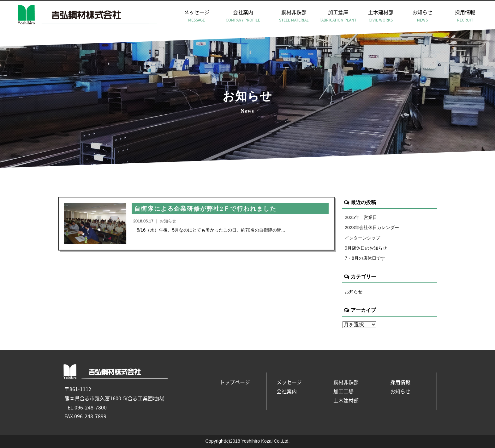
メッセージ (197, 16)
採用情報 (465, 16)
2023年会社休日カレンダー (372, 227)
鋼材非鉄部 (294, 16)
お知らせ (422, 16)
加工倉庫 (338, 16)
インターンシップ (362, 238)
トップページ (235, 382)
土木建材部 (381, 16)
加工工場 (343, 391)
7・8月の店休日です (365, 258)
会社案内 (243, 16)
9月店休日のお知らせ (366, 248)
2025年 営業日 (361, 217)
